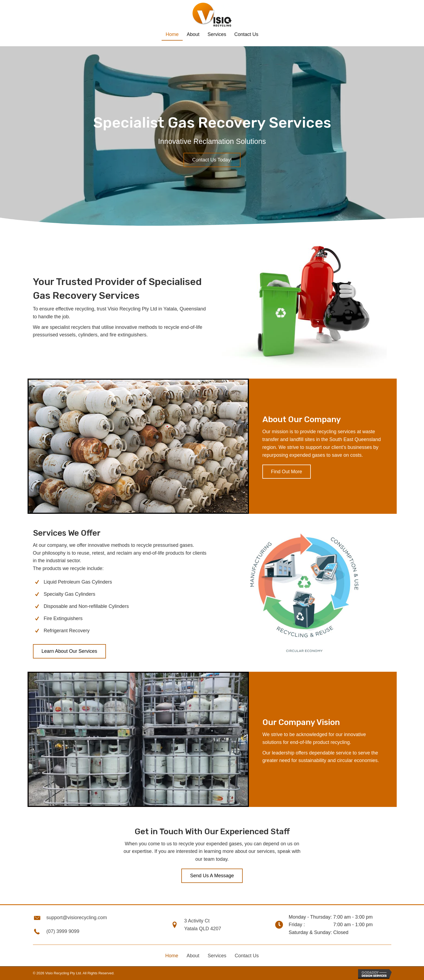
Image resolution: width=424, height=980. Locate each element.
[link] (172, 35)
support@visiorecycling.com (77, 918)
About (193, 956)
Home (172, 956)
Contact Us (247, 956)
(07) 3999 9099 (63, 931)
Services (217, 956)
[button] (212, 160)
